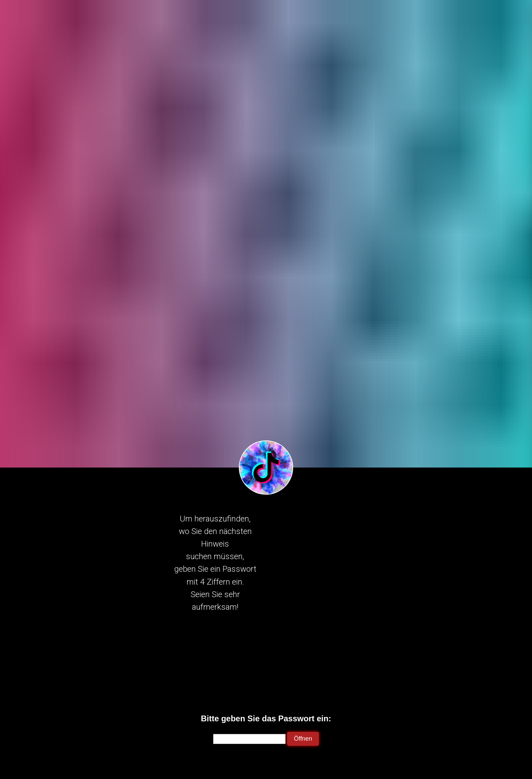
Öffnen (303, 739)
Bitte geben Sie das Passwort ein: (266, 718)
